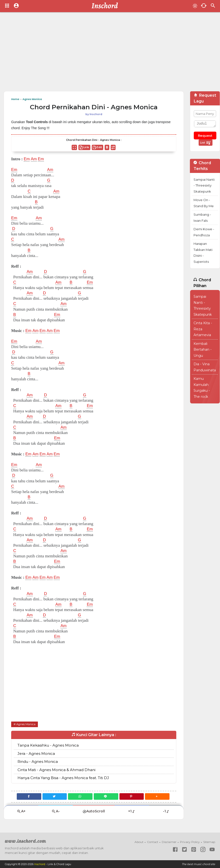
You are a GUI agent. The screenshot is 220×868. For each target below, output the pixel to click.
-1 (166, 811)
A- (56, 811)
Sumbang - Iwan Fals (202, 217)
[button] (158, 796)
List (206, 143)
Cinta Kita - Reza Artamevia (203, 329)
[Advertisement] (97, 53)
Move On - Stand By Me (204, 203)
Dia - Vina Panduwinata (205, 367)
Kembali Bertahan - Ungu (203, 350)
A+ (21, 811)
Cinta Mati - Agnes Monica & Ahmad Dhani (56, 770)
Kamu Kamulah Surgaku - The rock (202, 388)
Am (34, 159)
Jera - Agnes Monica (36, 753)
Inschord (40, 864)
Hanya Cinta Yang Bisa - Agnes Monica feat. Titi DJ (63, 778)
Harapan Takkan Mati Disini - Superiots (203, 253)
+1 (132, 811)
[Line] (106, 796)
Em (27, 159)
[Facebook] (28, 796)
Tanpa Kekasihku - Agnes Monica (48, 745)
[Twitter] (54, 796)
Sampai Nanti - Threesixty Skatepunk (204, 185)
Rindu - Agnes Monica (38, 762)
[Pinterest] (132, 796)
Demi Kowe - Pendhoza (204, 232)
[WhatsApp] (80, 796)
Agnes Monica (26, 724)
